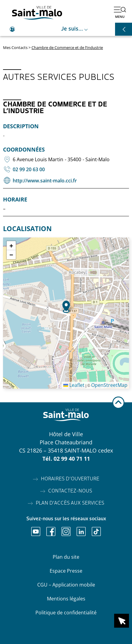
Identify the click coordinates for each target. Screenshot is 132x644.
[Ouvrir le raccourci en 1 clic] (122, 621)
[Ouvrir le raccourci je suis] (66, 29)
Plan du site (66, 557)
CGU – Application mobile (66, 585)
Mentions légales (66, 599)
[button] (66, 307)
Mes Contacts (15, 47)
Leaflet (74, 385)
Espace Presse (66, 571)
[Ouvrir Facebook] (51, 531)
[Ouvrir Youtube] (36, 531)
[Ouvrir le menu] (120, 12)
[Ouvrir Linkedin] (81, 531)
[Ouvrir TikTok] (96, 531)
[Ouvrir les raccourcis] (124, 29)
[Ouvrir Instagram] (66, 531)
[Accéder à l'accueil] (37, 13)
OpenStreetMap (109, 385)
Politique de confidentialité (66, 613)
